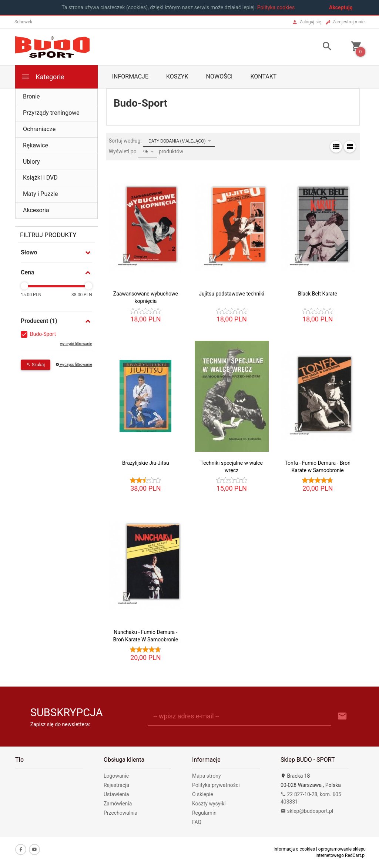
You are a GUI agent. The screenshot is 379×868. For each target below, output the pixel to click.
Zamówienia (118, 804)
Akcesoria (36, 210)
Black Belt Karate (318, 294)
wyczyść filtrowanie (76, 344)
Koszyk (177, 76)
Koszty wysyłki (209, 804)
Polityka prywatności (216, 785)
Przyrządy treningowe (51, 113)
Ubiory (31, 162)
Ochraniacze (39, 129)
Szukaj (36, 365)
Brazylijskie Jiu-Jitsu (146, 463)
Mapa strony (207, 776)
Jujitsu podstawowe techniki (232, 294)
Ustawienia (116, 794)
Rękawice (36, 145)
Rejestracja (116, 785)
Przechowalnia (120, 813)
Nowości (219, 76)
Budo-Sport (43, 334)
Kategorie (43, 77)
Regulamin (204, 813)
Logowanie (116, 776)
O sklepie (203, 794)
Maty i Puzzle (40, 194)
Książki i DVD (40, 178)
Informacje (130, 76)
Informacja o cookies (294, 849)
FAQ (197, 822)
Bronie (31, 96)
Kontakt (263, 76)
